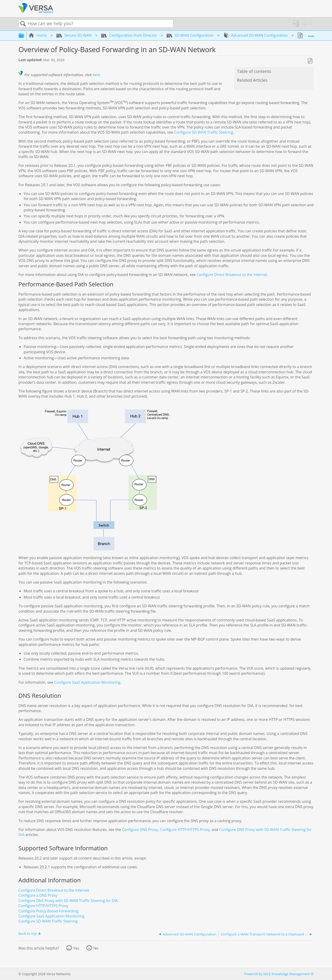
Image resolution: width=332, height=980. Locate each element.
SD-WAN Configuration (191, 35)
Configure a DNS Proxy (38, 895)
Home (38, 35)
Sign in (306, 24)
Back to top (28, 933)
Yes (76, 948)
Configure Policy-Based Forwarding (48, 911)
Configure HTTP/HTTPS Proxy (185, 830)
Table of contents (254, 71)
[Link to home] (36, 12)
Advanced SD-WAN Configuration (256, 35)
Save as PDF (310, 61)
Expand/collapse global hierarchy (24, 35)
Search (23, 24)
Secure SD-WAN (74, 35)
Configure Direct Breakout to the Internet (232, 275)
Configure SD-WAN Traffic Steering (204, 132)
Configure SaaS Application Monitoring (87, 682)
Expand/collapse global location (311, 34)
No (96, 948)
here (96, 75)
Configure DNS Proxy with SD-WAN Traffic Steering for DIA (68, 901)
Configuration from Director (130, 35)
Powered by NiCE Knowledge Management (279, 974)
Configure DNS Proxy (140, 830)
